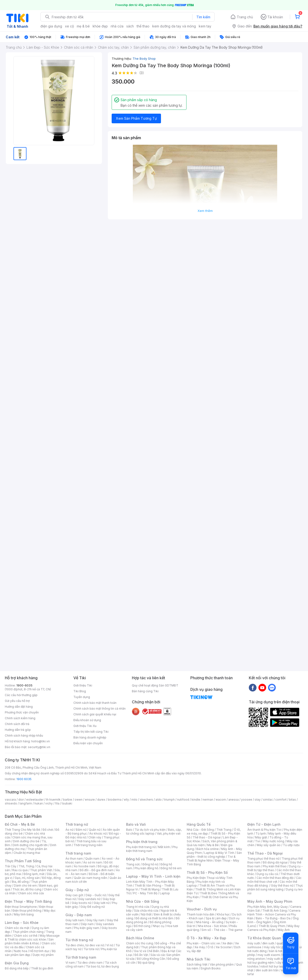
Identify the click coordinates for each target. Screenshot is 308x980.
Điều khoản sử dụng (87, 720)
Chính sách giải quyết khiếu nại (95, 714)
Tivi (258, 841)
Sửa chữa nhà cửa (146, 911)
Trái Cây (11, 866)
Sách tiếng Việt (197, 964)
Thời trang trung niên (88, 845)
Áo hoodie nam (85, 866)
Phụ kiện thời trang (142, 842)
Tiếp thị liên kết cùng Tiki (91, 732)
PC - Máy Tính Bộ (145, 893)
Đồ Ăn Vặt (141, 955)
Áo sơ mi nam (93, 862)
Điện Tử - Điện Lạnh (264, 824)
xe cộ (69, 26)
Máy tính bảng (24, 914)
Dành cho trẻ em (25, 885)
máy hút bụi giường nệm (273, 961)
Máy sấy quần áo (269, 845)
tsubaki (67, 803)
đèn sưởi (268, 943)
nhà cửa (117, 26)
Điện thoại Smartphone (21, 907)
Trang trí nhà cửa (138, 907)
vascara (10, 800)
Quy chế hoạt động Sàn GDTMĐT (155, 685)
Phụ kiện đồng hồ (146, 868)
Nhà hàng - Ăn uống (210, 922)
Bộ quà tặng (146, 963)
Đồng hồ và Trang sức (144, 859)
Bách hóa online (208, 849)
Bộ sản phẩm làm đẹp (30, 953)
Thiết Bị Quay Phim (272, 926)
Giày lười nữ (102, 903)
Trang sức (133, 864)
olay (258, 800)
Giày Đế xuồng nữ (93, 907)
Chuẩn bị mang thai (27, 853)
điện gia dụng (51, 26)
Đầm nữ (81, 830)
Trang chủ (245, 17)
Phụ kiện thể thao (275, 866)
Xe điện (228, 943)
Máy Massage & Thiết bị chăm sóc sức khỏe (32, 938)
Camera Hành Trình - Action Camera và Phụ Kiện (274, 914)
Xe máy (200, 947)
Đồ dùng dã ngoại (275, 862)
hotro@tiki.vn (41, 741)
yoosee (247, 800)
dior (21, 800)
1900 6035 (24, 779)
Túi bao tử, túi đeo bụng (102, 966)
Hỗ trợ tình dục (40, 951)
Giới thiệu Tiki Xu (85, 726)
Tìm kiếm (203, 17)
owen (79, 800)
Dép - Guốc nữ (96, 895)
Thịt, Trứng (26, 866)
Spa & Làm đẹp (216, 918)
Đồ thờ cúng (142, 926)
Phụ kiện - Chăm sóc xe (203, 943)
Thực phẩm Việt (41, 870)
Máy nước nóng (273, 841)
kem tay (205, 26)
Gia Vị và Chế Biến (147, 951)
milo (134, 800)
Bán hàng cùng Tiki (145, 691)
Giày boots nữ (81, 903)
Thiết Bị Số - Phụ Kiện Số (207, 872)
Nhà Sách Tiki (199, 959)
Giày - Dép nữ (77, 890)
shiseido (11, 803)
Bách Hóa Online (140, 938)
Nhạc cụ (158, 926)
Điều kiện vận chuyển (88, 743)
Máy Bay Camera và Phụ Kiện (273, 928)
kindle (196, 800)
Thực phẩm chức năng (28, 932)
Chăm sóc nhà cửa (31, 893)
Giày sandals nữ (89, 899)
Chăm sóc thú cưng (140, 943)
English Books (211, 968)
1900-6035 (24, 685)
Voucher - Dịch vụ (202, 909)
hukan (39, 803)
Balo (129, 830)
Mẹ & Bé (213, 845)
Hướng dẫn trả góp (18, 730)
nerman (208, 800)
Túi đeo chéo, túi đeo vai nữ (85, 945)
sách (130, 26)
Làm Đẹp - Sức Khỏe (22, 923)
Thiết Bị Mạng (150, 889)
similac (268, 800)
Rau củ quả (20, 870)
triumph (169, 800)
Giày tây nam (95, 920)
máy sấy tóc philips (277, 947)
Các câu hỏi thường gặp (21, 695)
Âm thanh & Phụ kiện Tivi (264, 830)
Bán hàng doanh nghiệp (90, 737)
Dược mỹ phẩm (43, 955)
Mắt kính (164, 847)
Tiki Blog (80, 691)
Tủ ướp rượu (291, 845)
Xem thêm (205, 211)
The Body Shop (144, 59)
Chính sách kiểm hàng (20, 718)
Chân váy (95, 837)
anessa (234, 800)
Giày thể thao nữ (282, 885)
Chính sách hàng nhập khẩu (24, 735)
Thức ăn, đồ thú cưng (27, 889)
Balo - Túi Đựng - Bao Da (273, 918)
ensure (90, 800)
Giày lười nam (75, 920)
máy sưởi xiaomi (279, 959)
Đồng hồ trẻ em (171, 868)
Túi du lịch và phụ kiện (150, 830)
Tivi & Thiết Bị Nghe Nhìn (211, 859)
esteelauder (35, 800)
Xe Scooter (224, 947)
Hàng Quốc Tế (199, 824)
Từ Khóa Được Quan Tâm (268, 938)
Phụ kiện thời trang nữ (141, 847)
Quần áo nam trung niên (90, 878)
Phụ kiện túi (109, 949)
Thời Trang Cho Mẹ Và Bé (22, 830)
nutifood (183, 800)
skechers (146, 800)
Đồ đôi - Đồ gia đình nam (97, 870)
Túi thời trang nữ (79, 940)
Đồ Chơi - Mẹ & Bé (20, 824)
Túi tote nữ (91, 949)
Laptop (165, 893)
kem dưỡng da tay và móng (174, 26)
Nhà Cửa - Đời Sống (143, 901)
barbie (68, 800)
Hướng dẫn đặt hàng (19, 707)
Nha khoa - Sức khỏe (212, 926)
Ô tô (210, 947)
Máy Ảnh (284, 930)
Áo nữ (69, 830)
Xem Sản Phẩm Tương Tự (136, 118)
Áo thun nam (74, 859)
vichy (49, 803)
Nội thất (146, 914)
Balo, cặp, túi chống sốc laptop (154, 832)
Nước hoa (21, 951)
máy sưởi (254, 943)
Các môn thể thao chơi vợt (274, 880)
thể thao (143, 26)
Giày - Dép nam (79, 915)
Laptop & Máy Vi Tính (219, 853)
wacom (221, 800)
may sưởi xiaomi (269, 955)
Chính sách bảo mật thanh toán (95, 703)
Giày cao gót (74, 895)
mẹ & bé (83, 26)
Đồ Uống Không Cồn (151, 959)
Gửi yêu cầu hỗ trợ (17, 701)
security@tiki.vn (39, 747)
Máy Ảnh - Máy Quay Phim (270, 901)
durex (101, 800)
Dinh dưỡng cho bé (26, 841)
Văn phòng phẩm (222, 964)
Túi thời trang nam (81, 957)
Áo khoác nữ (98, 833)
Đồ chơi (48, 830)
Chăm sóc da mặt (17, 928)
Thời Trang (224, 830)
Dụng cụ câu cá (267, 874)
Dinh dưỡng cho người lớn (30, 845)
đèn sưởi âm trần (267, 970)
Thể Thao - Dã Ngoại (265, 853)
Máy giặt (261, 837)
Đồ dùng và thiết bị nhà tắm (154, 918)
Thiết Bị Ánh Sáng (275, 911)
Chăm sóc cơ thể (26, 936)
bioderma (115, 800)
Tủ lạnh (261, 833)
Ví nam (70, 963)
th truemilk (53, 800)
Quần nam (92, 859)
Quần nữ (95, 830)
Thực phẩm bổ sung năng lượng (275, 887)
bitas (292, 800)
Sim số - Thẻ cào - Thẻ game (222, 930)
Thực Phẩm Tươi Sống (23, 861)
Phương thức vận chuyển (22, 712)
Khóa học (223, 914)
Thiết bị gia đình (42, 968)
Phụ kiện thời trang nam (152, 849)
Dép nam (87, 924)
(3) (142, 73)
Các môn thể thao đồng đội (275, 878)
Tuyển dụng (82, 697)
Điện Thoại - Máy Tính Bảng (28, 901)
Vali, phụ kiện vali (169, 833)
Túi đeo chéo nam (90, 963)
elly (126, 800)
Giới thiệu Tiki (83, 685)
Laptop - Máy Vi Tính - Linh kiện (153, 876)
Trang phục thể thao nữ (263, 859)
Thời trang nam (78, 853)
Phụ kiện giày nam (87, 928)
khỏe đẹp (100, 26)
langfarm (26, 803)
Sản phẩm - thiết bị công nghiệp (214, 855)
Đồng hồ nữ (150, 864)
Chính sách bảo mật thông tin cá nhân (99, 709)
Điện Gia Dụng (17, 963)
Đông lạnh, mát (34, 874)
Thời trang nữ (77, 824)
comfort (281, 800)
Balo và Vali (136, 824)
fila (57, 803)
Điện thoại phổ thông (27, 911)
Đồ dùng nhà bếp (17, 968)
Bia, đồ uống (20, 882)
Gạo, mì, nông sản (27, 878)
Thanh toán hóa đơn (201, 914)
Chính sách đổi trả (17, 724)
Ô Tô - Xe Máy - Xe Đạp (206, 938)
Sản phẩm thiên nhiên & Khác (29, 941)
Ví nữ (110, 945)
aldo (159, 800)
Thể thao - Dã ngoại (207, 837)
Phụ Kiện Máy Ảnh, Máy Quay (268, 907)
